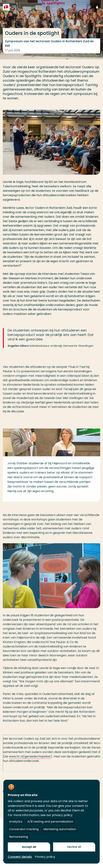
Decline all (74, 847)
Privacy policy (45, 857)
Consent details (20, 857)
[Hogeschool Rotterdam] (6, 7)
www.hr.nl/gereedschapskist (30, 761)
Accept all (29, 847)
